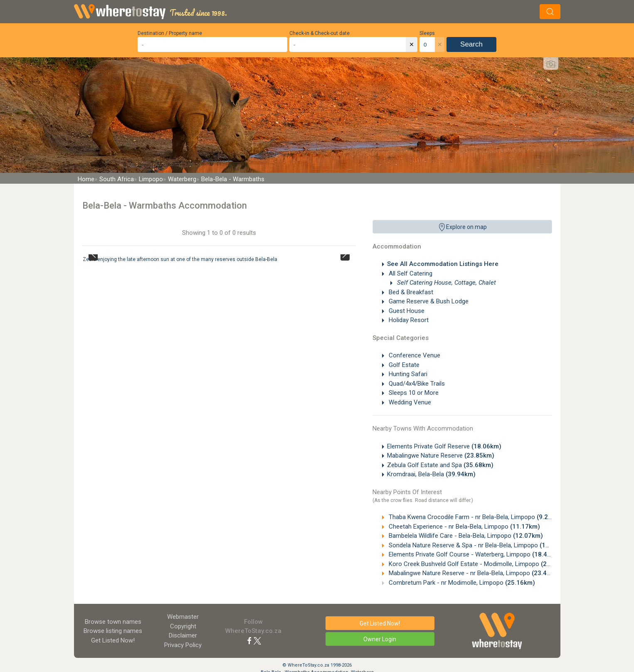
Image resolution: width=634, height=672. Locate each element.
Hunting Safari (407, 374)
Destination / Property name (170, 33)
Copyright (183, 626)
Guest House (406, 311)
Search (471, 44)
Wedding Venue (409, 402)
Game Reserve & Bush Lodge (428, 301)
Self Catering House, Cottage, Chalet (446, 283)
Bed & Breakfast (410, 292)
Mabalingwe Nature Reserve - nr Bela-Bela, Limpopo (474, 573)
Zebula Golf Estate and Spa (440, 465)
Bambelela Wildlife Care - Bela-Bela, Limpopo (465, 536)
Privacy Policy (183, 645)
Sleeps (427, 33)
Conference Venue (414, 355)
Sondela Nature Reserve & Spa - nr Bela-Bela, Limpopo (478, 545)
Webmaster (183, 617)
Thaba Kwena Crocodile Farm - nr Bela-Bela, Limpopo (475, 517)
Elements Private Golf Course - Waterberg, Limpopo (475, 554)
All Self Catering (410, 273)
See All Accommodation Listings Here (443, 264)
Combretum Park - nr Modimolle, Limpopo (461, 583)
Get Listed (113, 640)
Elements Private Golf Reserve (444, 446)
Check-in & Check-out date (319, 33)
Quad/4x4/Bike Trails (416, 384)
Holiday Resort (408, 320)
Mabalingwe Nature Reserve (441, 455)
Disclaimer (183, 635)
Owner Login (380, 639)
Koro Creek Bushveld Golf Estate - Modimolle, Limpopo (479, 564)
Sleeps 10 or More (413, 393)
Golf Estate (403, 365)
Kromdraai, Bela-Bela (431, 474)
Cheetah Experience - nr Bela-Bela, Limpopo (464, 527)
